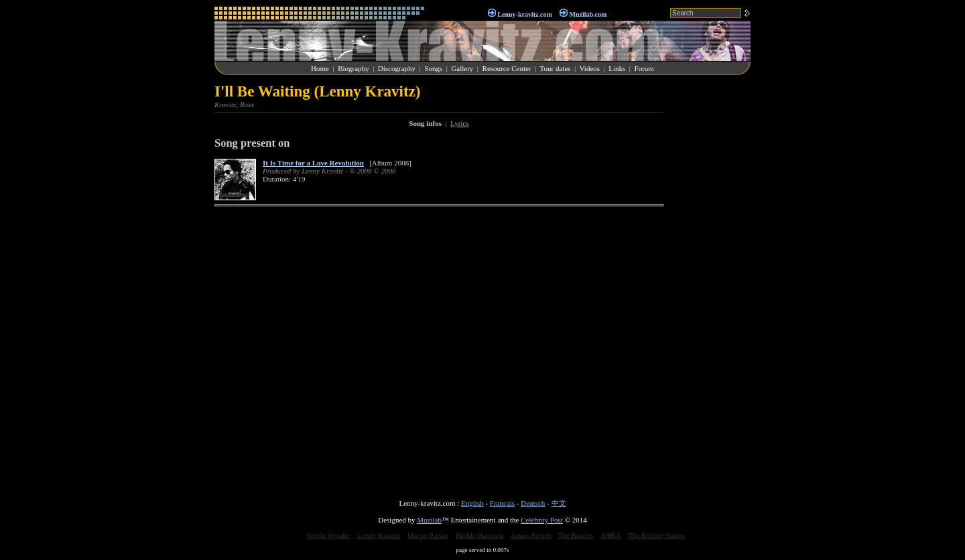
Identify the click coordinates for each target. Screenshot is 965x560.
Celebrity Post (542, 520)
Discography (397, 68)
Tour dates (556, 68)
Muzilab (429, 520)
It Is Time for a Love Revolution (313, 163)
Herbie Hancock (480, 535)
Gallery (462, 68)
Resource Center (507, 68)
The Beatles (576, 535)
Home (320, 68)
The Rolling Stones (656, 535)
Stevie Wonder (329, 535)
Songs (433, 68)
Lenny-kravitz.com (524, 14)
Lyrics (460, 123)
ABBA (611, 535)
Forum (644, 68)
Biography (353, 68)
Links (617, 68)
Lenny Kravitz (379, 535)
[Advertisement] (710, 284)
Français (502, 503)
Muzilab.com (588, 14)
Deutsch (533, 503)
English (472, 503)
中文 (559, 503)
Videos (590, 68)
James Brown (531, 535)
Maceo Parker (428, 535)
